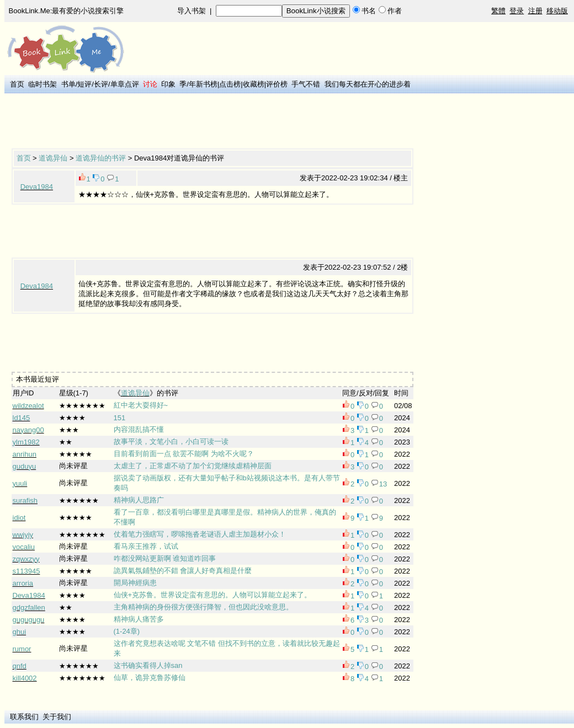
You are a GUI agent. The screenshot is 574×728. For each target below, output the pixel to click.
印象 (168, 84)
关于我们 (57, 717)
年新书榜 (203, 84)
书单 (68, 84)
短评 (84, 84)
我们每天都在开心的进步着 (368, 84)
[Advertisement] (212, 122)
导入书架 (192, 11)
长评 (101, 84)
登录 (517, 11)
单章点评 (125, 84)
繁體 (498, 11)
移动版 (557, 11)
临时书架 (42, 84)
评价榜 (277, 84)
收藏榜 (254, 84)
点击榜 (230, 84)
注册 (535, 11)
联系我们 (24, 717)
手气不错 (306, 84)
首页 (17, 84)
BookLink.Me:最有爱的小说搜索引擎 (67, 11)
